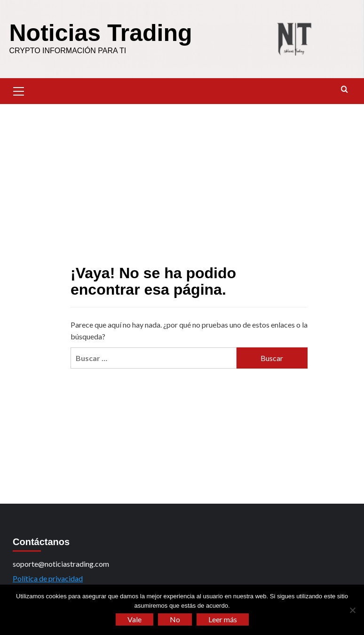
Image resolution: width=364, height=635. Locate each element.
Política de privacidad (48, 578)
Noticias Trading (101, 33)
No (175, 619)
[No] (352, 610)
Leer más (223, 619)
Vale (135, 619)
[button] (19, 90)
